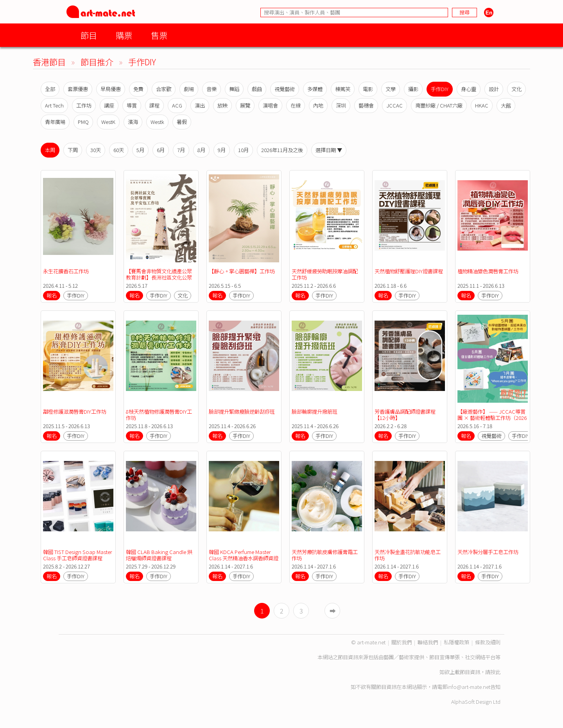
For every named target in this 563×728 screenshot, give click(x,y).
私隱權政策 (456, 642)
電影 (368, 89)
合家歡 (164, 89)
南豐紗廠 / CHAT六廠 (439, 105)
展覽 (245, 105)
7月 (181, 150)
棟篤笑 (343, 89)
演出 (200, 105)
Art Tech (54, 105)
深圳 (341, 105)
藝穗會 (366, 105)
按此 (495, 672)
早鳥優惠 (111, 89)
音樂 (212, 89)
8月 (201, 150)
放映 (222, 105)
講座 (109, 105)
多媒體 (315, 89)
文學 (391, 89)
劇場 (189, 89)
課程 (154, 105)
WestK (108, 122)
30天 (96, 150)
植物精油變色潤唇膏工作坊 (488, 271)
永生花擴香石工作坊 (66, 271)
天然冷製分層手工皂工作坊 (488, 552)
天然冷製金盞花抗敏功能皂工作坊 (408, 555)
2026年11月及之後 (282, 150)
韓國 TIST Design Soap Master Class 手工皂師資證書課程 (78, 555)
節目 (89, 35)
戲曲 (257, 89)
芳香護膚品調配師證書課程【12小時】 (405, 415)
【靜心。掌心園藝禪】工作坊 (242, 271)
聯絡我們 (428, 642)
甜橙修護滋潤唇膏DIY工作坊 (75, 412)
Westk (157, 122)
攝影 (413, 89)
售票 (159, 35)
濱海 (133, 122)
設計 (494, 89)
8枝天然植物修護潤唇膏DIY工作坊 (159, 415)
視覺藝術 (285, 89)
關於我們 (402, 642)
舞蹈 (234, 89)
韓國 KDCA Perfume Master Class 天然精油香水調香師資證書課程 (244, 558)
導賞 (132, 105)
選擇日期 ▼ (329, 150)
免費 (138, 89)
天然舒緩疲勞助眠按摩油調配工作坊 (325, 274)
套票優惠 (78, 89)
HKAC (482, 105)
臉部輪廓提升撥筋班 (315, 412)
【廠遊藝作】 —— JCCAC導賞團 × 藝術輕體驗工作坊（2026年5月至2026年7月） (492, 418)
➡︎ (333, 611)
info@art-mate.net (469, 687)
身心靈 (469, 89)
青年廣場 (55, 122)
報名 (52, 295)
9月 (222, 150)
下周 (73, 150)
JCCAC (394, 105)
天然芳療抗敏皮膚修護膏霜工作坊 (325, 555)
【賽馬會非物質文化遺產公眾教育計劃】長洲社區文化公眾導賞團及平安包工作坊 (159, 277)
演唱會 (270, 105)
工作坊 (84, 105)
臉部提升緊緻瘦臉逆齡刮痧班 (242, 412)
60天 (119, 150)
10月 (243, 150)
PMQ (83, 122)
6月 (161, 150)
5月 (140, 150)
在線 (296, 105)
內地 (318, 105)
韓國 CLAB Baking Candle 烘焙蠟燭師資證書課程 (159, 555)
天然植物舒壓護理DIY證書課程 (409, 271)
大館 (506, 105)
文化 (516, 89)
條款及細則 (488, 642)
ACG (177, 105)
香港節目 (49, 62)
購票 (124, 35)
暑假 (182, 122)
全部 (50, 89)
